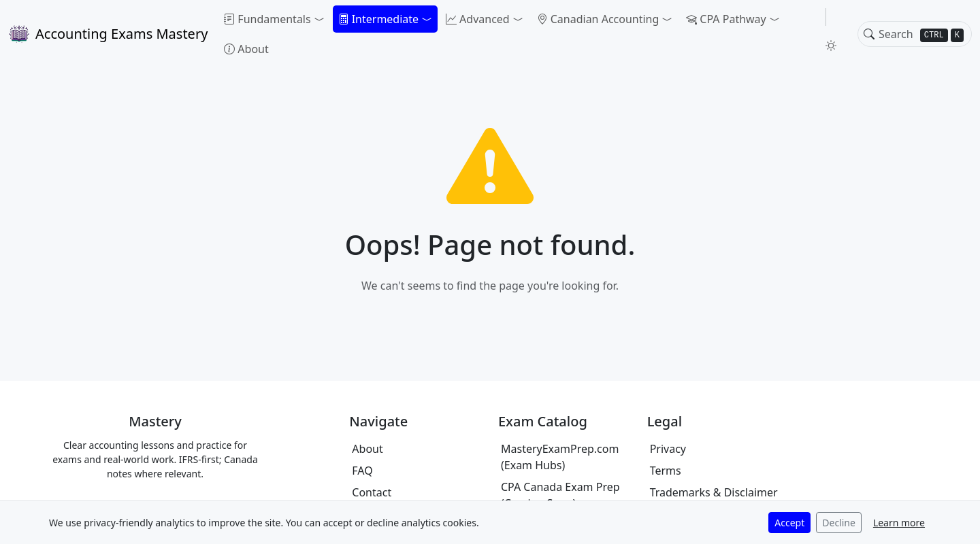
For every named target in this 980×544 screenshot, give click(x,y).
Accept (789, 523)
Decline (839, 523)
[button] (274, 19)
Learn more (899, 523)
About (246, 49)
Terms (666, 471)
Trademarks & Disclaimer (714, 492)
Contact (372, 492)
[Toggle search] (869, 34)
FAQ (362, 471)
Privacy (668, 449)
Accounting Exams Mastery (108, 34)
